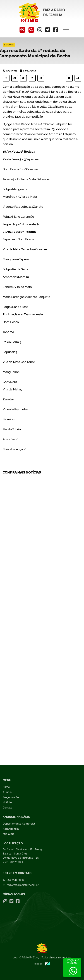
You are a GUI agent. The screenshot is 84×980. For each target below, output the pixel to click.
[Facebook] (56, 30)
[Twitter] (48, 30)
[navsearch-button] (31, 30)
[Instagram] (40, 30)
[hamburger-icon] (66, 30)
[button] (6, 78)
